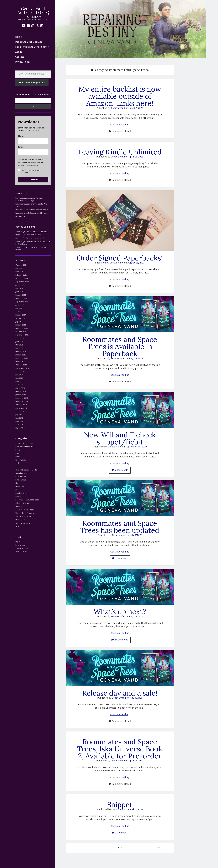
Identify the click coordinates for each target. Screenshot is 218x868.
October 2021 (21, 332)
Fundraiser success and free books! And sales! (31, 205)
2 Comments (120, 640)
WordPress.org (21, 552)
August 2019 (20, 412)
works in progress (23, 523)
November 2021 (22, 328)
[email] (33, 152)
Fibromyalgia (21, 460)
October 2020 (21, 365)
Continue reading (120, 125)
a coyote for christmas (25, 443)
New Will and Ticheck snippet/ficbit (120, 438)
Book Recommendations (25, 447)
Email (21, 147)
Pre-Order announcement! (33, 238)
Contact (20, 57)
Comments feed (22, 548)
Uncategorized (21, 520)
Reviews (19, 497)
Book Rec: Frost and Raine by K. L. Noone (33, 243)
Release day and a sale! (120, 693)
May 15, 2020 (136, 617)
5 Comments (120, 470)
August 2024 (20, 285)
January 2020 (21, 395)
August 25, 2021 (136, 263)
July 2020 (19, 375)
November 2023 (22, 298)
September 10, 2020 (136, 447)
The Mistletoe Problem (25, 513)
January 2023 (21, 315)
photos (18, 490)
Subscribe (33, 180)
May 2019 (19, 422)
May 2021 (19, 345)
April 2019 (19, 425)
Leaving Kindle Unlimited (120, 152)
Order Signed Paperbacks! (120, 258)
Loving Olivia (20, 487)
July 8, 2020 (136, 535)
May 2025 (19, 272)
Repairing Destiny (22, 493)
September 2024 (22, 282)
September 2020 (22, 368)
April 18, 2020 (136, 761)
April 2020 (19, 385)
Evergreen (19, 453)
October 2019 (21, 405)
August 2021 (20, 338)
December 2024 (22, 278)
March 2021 (20, 348)
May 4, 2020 (136, 698)
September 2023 (22, 302)
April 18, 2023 (136, 157)
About (19, 52)
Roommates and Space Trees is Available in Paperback (120, 346)
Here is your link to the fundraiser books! (32, 210)
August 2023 (20, 305)
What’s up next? (120, 612)
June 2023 (19, 308)
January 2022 (21, 325)
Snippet (120, 805)
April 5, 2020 (136, 810)
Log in (18, 542)
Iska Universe (21, 477)
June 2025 (19, 268)
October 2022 (21, 318)
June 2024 (19, 292)
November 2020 (22, 362)
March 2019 (20, 428)
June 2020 (19, 378)
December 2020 (22, 358)
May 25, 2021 (136, 359)
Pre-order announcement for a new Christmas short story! (30, 200)
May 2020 (19, 382)
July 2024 (19, 288)
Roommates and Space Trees (27, 500)
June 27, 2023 (136, 108)
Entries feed (20, 545)
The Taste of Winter (23, 517)
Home (18, 37)
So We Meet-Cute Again (25, 510)
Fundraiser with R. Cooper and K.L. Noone (32, 213)
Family (18, 457)
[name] (33, 141)
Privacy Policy (23, 62)
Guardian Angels (22, 473)
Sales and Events (22, 503)
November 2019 (22, 402)
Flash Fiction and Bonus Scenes (32, 47)
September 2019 (22, 408)
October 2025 (21, 265)
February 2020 (21, 392)
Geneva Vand (118, 108)
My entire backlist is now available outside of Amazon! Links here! (120, 96)
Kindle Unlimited (22, 480)
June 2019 (19, 418)
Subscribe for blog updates (32, 83)
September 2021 (22, 335)
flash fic (19, 463)
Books (18, 450)
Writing (18, 527)
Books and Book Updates (29, 42)
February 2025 (21, 275)
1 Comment (120, 559)
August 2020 (20, 372)
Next (160, 848)
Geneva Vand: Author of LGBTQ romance (33, 12)
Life (17, 483)
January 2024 (21, 295)
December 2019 (22, 398)
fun (17, 467)
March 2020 (20, 388)
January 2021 (21, 355)
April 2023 (19, 312)
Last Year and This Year (38, 232)
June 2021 (19, 342)
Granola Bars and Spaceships (27, 470)
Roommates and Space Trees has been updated (120, 527)
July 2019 (19, 415)
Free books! (20, 217)
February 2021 (21, 352)
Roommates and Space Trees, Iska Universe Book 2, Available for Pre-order (120, 749)
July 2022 (19, 322)
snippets (19, 507)
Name (21, 136)
